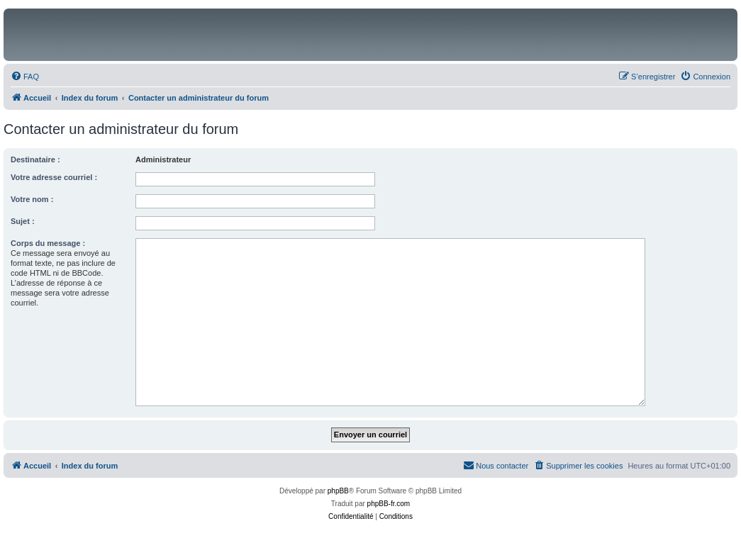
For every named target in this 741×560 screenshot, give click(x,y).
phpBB (338, 491)
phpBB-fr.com (389, 504)
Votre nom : (32, 199)
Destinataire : (35, 159)
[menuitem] (25, 77)
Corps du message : (48, 243)
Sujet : (23, 221)
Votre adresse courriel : (54, 177)
